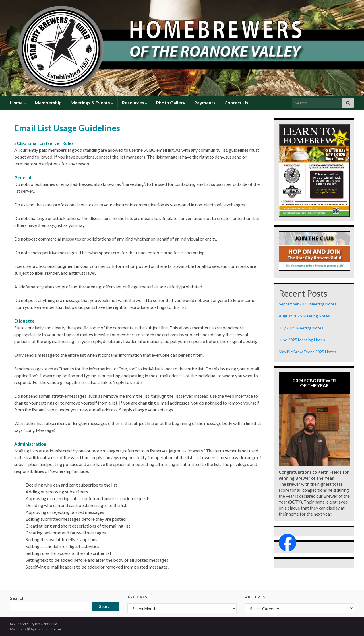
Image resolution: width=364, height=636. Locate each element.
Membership (48, 103)
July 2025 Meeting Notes (301, 328)
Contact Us (236, 103)
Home (18, 103)
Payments (205, 103)
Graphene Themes (49, 629)
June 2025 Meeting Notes (302, 340)
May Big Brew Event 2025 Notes (307, 352)
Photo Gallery (171, 103)
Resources (135, 103)
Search (17, 598)
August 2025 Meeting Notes (304, 316)
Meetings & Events (92, 103)
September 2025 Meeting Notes (308, 304)
